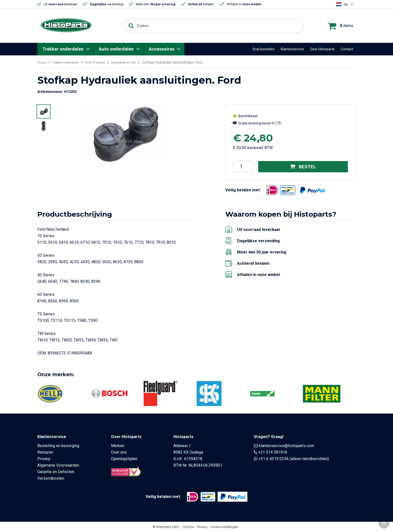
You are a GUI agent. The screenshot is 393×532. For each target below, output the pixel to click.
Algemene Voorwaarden (58, 465)
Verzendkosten (51, 478)
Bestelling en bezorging (58, 446)
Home (42, 62)
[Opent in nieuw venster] (272, 190)
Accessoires (162, 49)
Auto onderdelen (116, 49)
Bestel (303, 167)
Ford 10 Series (101, 62)
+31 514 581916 (273, 452)
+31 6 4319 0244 (273, 459)
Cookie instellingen (224, 527)
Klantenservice (292, 49)
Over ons (119, 452)
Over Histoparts (322, 49)
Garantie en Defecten (56, 472)
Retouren (45, 452)
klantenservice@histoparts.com (286, 446)
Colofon (188, 527)
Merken (118, 446)
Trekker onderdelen (63, 49)
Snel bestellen (264, 49)
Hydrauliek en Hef (131, 62)
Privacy (44, 459)
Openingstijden (124, 459)
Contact (347, 49)
